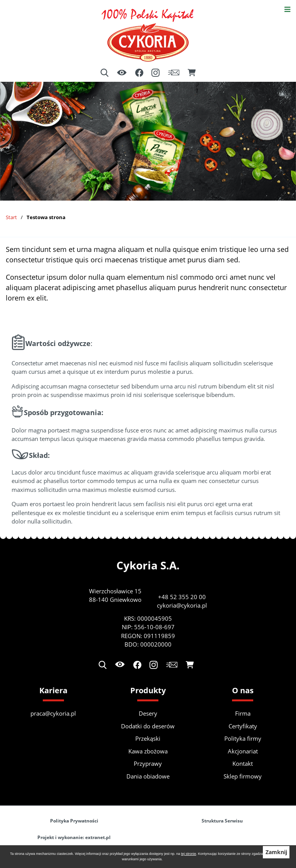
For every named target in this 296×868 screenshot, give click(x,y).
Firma (243, 713)
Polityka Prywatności (74, 821)
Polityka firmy (243, 738)
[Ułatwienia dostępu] (122, 73)
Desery (148, 713)
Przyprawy (148, 763)
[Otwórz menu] (287, 9)
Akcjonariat (243, 751)
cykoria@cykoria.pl (182, 605)
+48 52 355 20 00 (182, 597)
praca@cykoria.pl (53, 713)
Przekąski (148, 738)
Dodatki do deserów (148, 726)
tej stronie (189, 854)
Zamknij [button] (276, 852)
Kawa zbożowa (148, 751)
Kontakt (243, 763)
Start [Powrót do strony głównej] (11, 217)
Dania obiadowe (148, 776)
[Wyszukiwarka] (104, 73)
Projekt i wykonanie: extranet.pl (74, 837)
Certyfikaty (243, 726)
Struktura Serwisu (222, 821)
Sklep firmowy (243, 776)
